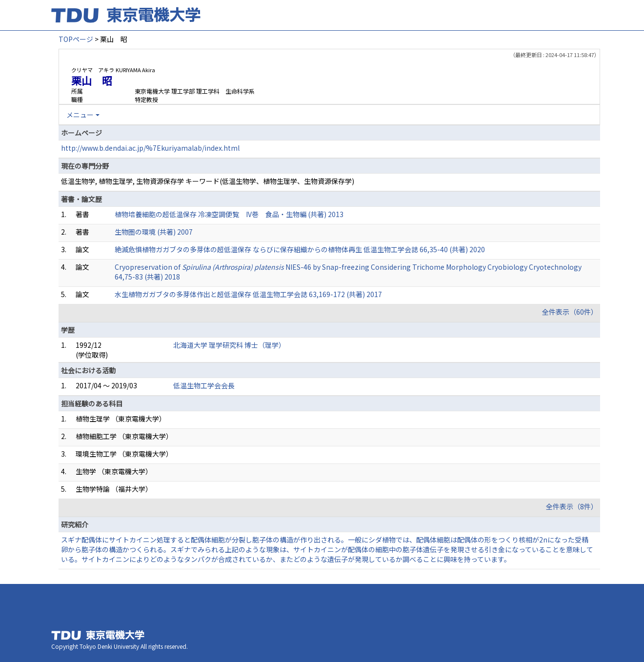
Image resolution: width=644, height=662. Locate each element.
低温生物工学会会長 (204, 385)
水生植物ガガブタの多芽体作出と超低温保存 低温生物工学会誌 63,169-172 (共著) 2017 (248, 294)
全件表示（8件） (572, 506)
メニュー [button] (80, 115)
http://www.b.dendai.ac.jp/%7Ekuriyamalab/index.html (150, 148)
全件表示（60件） (570, 312)
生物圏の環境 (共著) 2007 (154, 232)
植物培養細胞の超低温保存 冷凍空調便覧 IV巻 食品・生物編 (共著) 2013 (229, 214)
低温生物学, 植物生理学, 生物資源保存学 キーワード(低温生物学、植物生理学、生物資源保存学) (208, 181)
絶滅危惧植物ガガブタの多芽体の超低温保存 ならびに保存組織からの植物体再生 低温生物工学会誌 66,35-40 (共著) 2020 (300, 249)
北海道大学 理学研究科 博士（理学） (229, 345)
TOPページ (76, 39)
